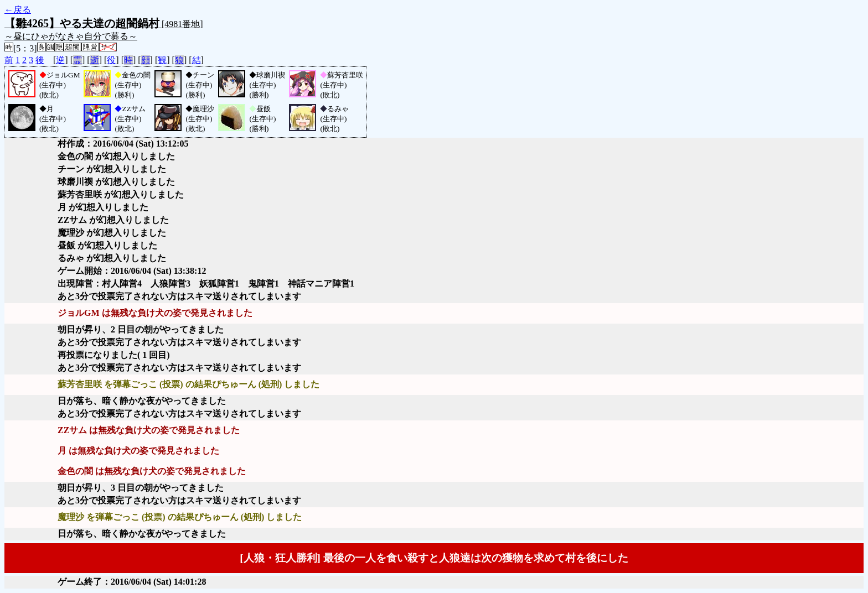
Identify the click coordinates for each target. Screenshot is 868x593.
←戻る (18, 10)
